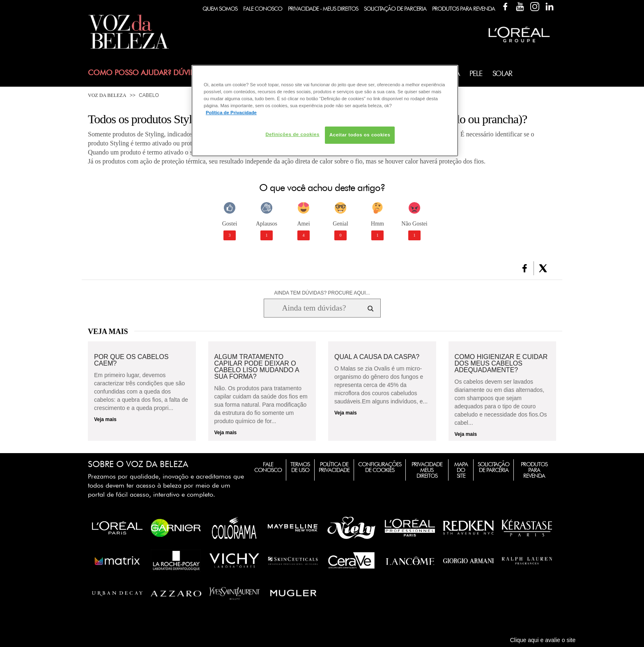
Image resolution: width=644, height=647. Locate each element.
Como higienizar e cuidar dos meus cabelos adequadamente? (501, 364)
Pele (476, 73)
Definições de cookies (292, 134)
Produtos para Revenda (534, 470)
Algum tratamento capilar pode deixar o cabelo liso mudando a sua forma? (257, 367)
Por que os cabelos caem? (131, 360)
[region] (325, 111)
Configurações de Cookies (380, 467)
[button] (525, 268)
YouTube (520, 7)
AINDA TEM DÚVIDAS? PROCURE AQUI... (322, 293)
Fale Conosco (263, 9)
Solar (502, 73)
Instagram (535, 7)
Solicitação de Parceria (395, 9)
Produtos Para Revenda (463, 9)
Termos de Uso (300, 467)
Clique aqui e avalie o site (543, 640)
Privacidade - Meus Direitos (323, 9)
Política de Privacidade (334, 467)
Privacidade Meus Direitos (427, 470)
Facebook (505, 7)
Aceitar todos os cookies (360, 135)
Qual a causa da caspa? (377, 357)
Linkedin (550, 7)
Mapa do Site (461, 470)
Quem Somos (220, 9)
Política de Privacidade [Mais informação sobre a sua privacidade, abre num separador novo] (231, 113)
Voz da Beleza (107, 95)
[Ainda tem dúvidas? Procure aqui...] (314, 308)
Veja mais (105, 419)
